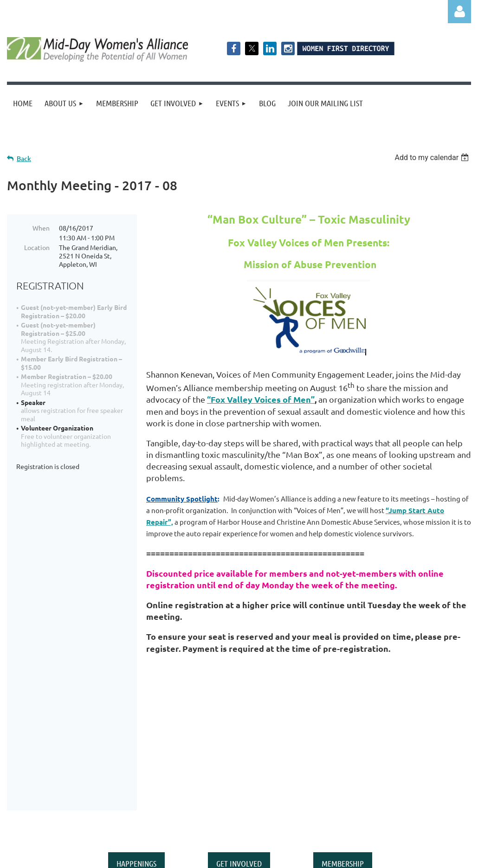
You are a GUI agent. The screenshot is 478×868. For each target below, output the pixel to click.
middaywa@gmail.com (334, 803)
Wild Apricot (360, 856)
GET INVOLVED (239, 736)
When (41, 228)
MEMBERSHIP (343, 736)
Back (24, 158)
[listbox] (433, 158)
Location (37, 247)
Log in (459, 12)
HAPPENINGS (136, 736)
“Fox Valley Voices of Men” (261, 399)
